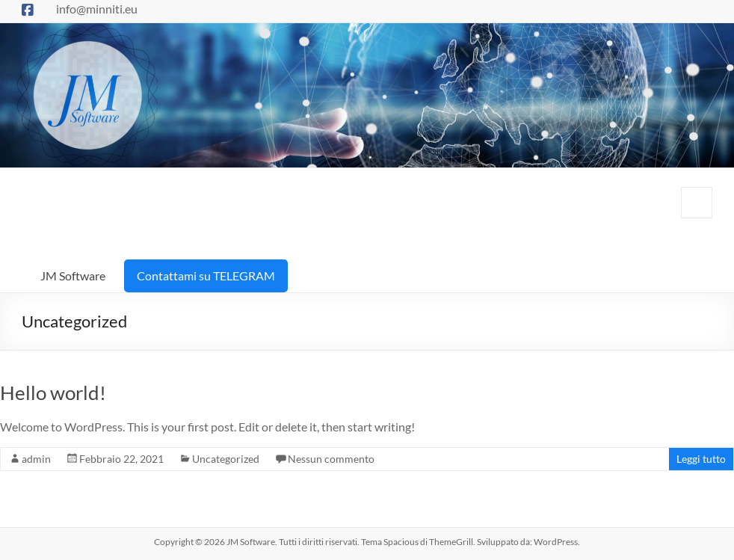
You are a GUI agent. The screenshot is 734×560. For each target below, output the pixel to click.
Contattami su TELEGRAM (206, 276)
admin (36, 459)
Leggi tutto (701, 459)
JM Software (73, 276)
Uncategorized (226, 459)
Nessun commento (331, 459)
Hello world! (53, 393)
